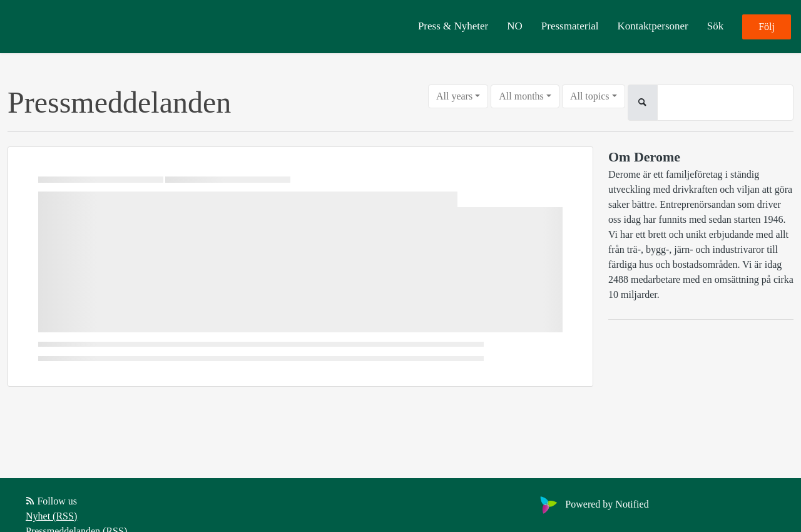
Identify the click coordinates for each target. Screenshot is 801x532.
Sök (715, 26)
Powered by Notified (593, 504)
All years (454, 96)
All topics (590, 96)
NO (515, 26)
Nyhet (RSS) (51, 516)
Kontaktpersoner (652, 26)
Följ (767, 27)
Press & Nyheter (453, 26)
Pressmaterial (570, 26)
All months (521, 96)
